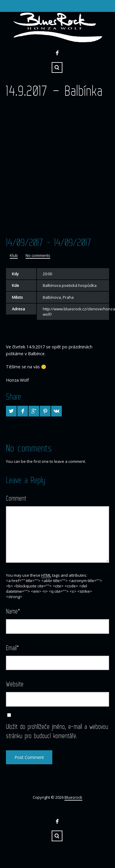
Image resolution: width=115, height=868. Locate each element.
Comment (16, 498)
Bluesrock (73, 797)
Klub (14, 255)
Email (12, 648)
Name (13, 611)
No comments (38, 255)
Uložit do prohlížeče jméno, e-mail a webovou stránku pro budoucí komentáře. (57, 731)
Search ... (57, 67)
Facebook (57, 53)
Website (15, 684)
